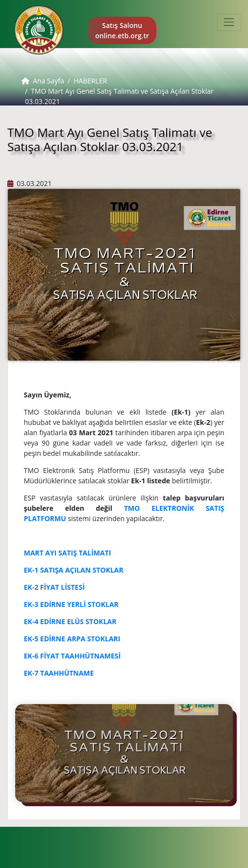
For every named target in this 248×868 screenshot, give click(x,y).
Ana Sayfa (43, 81)
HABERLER (90, 81)
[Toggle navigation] (229, 22)
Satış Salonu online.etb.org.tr (122, 30)
